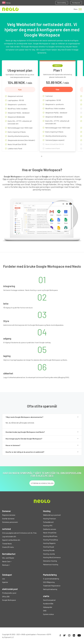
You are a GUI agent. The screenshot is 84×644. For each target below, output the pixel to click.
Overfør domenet (8, 519)
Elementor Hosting (50, 561)
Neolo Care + (7, 561)
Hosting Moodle (49, 550)
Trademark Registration (52, 586)
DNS (45, 611)
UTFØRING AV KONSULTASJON (42, 483)
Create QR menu (8, 547)
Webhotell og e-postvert (52, 515)
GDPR (49, 634)
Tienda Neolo (7, 544)
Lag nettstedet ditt (9, 536)
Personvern (41, 634)
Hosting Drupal (49, 547)
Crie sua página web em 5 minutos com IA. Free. (20, 533)
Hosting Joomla (49, 554)
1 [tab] (42, 157)
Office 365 (6, 597)
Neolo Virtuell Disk (50, 533)
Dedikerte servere (50, 529)
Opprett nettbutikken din (11, 540)
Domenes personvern (10, 522)
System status (48, 614)
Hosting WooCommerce (52, 557)
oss (4, 579)
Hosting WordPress (50, 536)
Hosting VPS (48, 526)
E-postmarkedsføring (51, 579)
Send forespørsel (49, 600)
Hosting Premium (49, 519)
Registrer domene (9, 515)
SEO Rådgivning (49, 582)
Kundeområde (48, 603)
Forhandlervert (48, 522)
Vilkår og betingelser (28, 634)
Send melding (62, 3)
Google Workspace (9, 600)
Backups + (6, 565)
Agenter (5, 582)
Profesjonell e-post (9, 593)
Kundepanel (76, 3)
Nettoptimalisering (50, 589)
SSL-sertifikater (8, 558)
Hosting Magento (49, 543)
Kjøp (20, 89)
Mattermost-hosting (51, 564)
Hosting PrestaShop (51, 540)
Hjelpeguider (48, 607)
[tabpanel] (20, 108)
